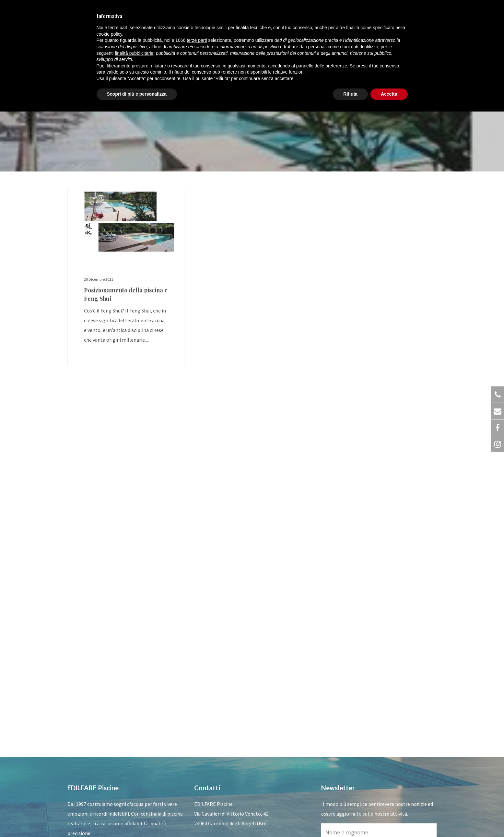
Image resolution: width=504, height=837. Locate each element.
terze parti (197, 40)
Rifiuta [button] (350, 94)
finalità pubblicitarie (134, 53)
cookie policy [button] (109, 34)
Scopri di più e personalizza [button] (137, 94)
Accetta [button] (389, 94)
